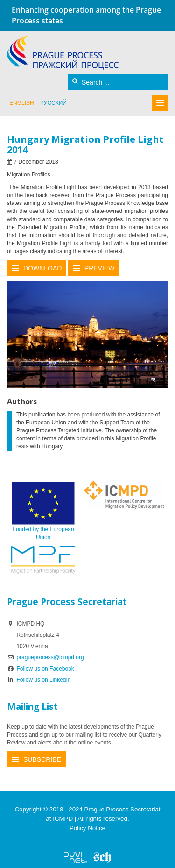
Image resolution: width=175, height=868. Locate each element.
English (22, 103)
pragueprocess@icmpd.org (50, 657)
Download (42, 268)
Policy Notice (87, 828)
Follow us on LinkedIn (39, 680)
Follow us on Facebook (41, 669)
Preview (100, 268)
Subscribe (42, 759)
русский (53, 103)
